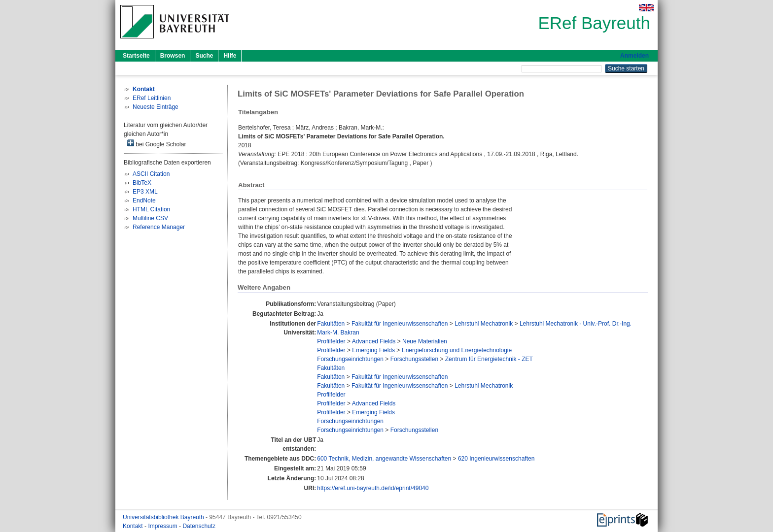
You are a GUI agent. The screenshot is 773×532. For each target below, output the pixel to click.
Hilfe (230, 56)
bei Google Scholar (157, 144)
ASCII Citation (151, 174)
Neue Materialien (425, 341)
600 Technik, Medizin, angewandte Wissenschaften (384, 459)
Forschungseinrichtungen (350, 359)
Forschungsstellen (414, 359)
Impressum (163, 526)
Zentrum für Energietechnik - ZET (489, 359)
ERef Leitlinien (152, 98)
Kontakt (134, 526)
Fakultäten (331, 324)
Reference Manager (159, 227)
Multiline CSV (150, 218)
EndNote (144, 200)
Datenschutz (199, 526)
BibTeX (142, 183)
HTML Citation (151, 209)
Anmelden (634, 56)
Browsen (173, 56)
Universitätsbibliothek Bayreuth (164, 517)
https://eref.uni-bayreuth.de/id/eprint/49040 (373, 488)
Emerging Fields (373, 350)
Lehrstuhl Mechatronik (484, 324)
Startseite (136, 56)
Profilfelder (331, 341)
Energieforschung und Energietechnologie (457, 350)
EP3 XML (145, 192)
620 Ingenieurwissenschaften (496, 459)
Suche (204, 56)
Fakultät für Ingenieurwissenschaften (400, 324)
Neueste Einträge (156, 107)
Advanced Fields (374, 341)
